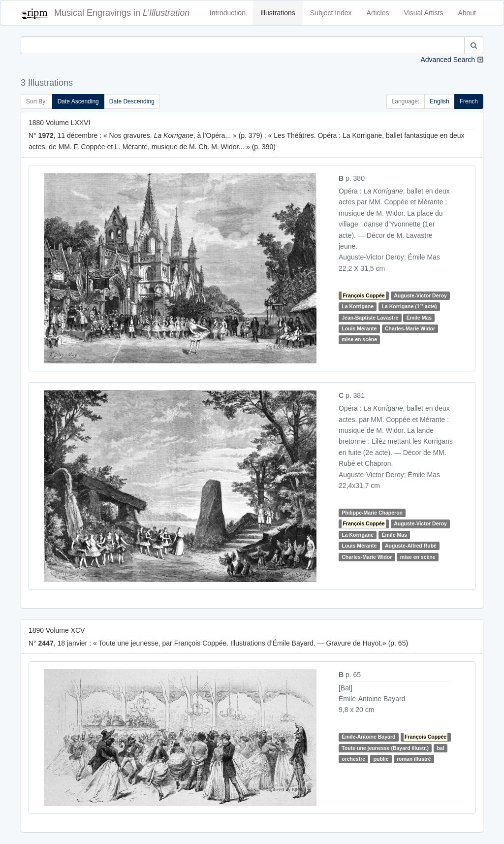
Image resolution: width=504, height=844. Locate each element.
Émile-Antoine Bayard (368, 737)
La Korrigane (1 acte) (409, 306)
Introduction (228, 13)
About (467, 13)
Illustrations (278, 13)
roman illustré (414, 759)
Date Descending (132, 101)
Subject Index (331, 13)
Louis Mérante (359, 328)
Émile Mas (419, 318)
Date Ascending (78, 101)
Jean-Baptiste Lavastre (370, 318)
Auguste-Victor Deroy (420, 295)
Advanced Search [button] (448, 60)
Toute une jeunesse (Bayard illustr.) (385, 748)
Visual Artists (424, 13)
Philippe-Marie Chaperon (372, 513)
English (439, 101)
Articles (378, 13)
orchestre (353, 759)
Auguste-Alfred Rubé (411, 546)
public (381, 759)
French (469, 101)
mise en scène (359, 340)
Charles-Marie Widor (410, 328)
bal (440, 748)
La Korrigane (358, 306)
